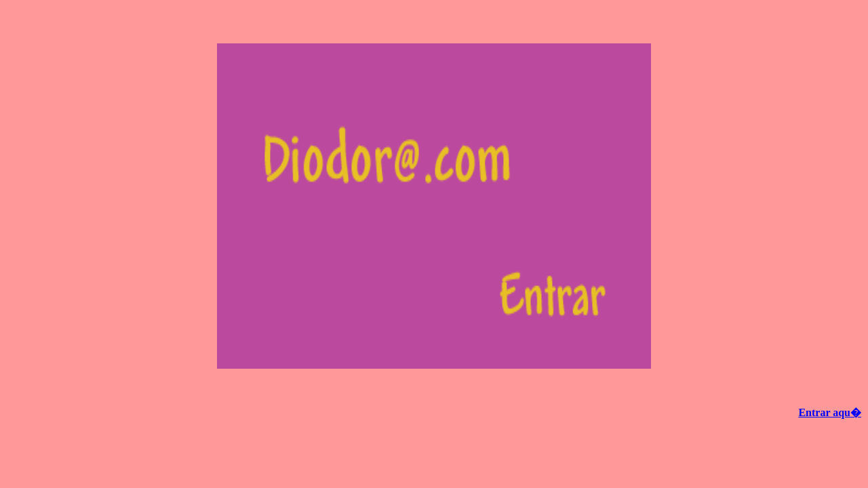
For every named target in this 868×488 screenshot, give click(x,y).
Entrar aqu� (830, 412)
